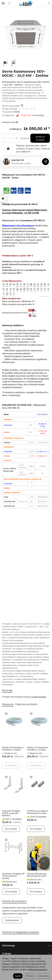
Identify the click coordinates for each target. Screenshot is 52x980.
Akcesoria (8, 704)
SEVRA (17, 112)
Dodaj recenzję (38, 697)
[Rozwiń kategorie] (3, 3)
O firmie (26, 954)
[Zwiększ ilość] (5, 138)
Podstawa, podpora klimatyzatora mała (37, 812)
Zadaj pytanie (12, 920)
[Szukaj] (9, 3)
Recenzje (7, 690)
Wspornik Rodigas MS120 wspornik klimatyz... (11, 813)
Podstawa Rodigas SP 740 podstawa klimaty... (13, 876)
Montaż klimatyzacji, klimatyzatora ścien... (37, 875)
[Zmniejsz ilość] (17, 138)
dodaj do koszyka (40, 138)
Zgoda (18, 976)
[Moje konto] (49, 3)
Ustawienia (43, 976)
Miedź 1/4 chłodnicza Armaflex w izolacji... (38, 749)
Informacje (26, 946)
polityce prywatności (38, 970)
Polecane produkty (26, 704)
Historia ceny (10, 122)
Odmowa (30, 976)
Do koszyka (11, 829)
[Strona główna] (26, 3)
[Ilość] (11, 138)
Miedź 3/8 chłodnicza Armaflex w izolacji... (13, 749)
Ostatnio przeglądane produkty (21, 932)
